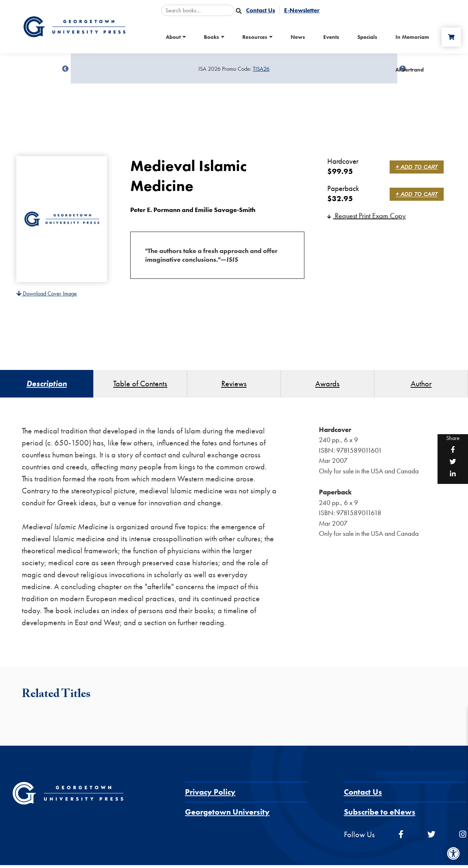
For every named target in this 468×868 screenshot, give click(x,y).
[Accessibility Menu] (453, 853)
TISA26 (261, 69)
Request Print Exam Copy (366, 216)
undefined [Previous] (65, 69)
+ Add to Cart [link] (418, 167)
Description (47, 385)
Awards (327, 385)
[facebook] (401, 837)
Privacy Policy (210, 795)
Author (421, 385)
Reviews (234, 385)
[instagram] (463, 837)
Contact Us (363, 795)
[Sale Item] (234, 69)
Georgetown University (227, 815)
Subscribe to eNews (380, 815)
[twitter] (431, 837)
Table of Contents (140, 385)
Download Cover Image (47, 294)
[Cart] (449, 37)
